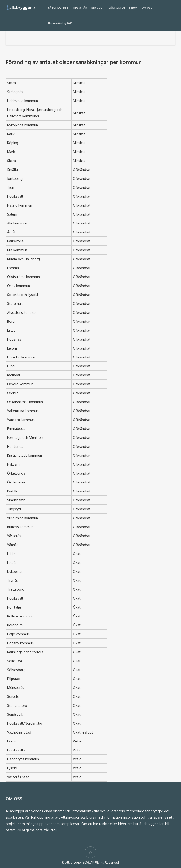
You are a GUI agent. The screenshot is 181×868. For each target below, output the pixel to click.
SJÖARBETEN (117, 8)
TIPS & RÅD (80, 8)
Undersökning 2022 (60, 23)
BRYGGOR (98, 8)
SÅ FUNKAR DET (58, 8)
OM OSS (147, 8)
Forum (133, 8)
